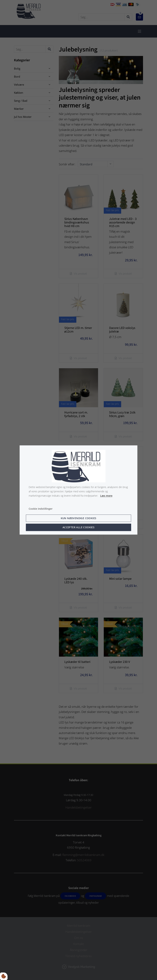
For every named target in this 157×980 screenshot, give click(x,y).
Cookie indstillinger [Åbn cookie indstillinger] (41, 509)
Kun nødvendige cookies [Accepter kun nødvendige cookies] (79, 518)
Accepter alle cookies (78, 527)
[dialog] (79, 490)
